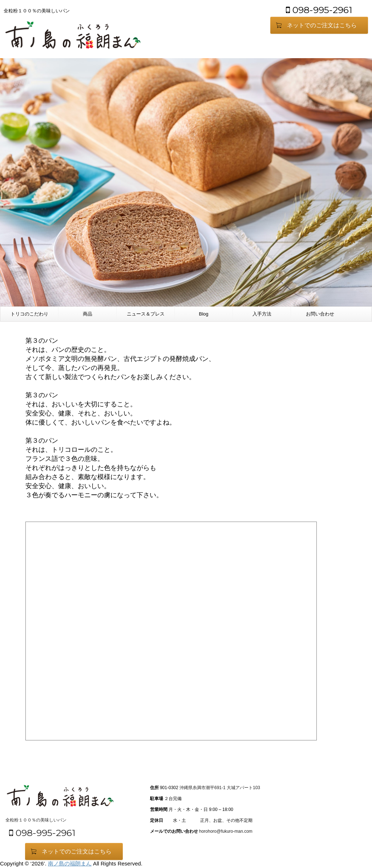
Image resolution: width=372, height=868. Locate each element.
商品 (88, 314)
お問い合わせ (320, 314)
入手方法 (262, 314)
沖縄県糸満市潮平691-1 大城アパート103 (220, 788)
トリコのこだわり (29, 314)
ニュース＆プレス (146, 314)
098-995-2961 (319, 10)
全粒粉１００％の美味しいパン (36, 820)
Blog (203, 314)
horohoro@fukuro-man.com (226, 831)
